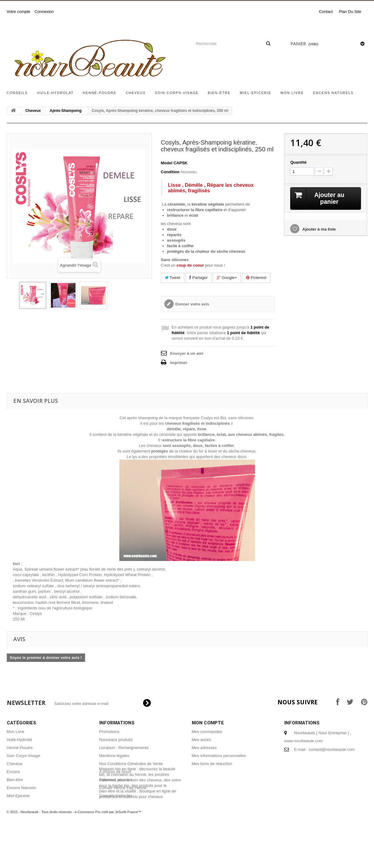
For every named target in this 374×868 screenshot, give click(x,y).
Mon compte (208, 723)
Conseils (17, 93)
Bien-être (219, 93)
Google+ (227, 278)
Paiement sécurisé (116, 780)
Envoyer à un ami (187, 353)
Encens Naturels (333, 93)
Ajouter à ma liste (319, 229)
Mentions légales (114, 756)
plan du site (350, 12)
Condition (170, 172)
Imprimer (179, 363)
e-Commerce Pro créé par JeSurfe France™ (108, 850)
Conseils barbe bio (116, 796)
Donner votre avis (192, 304)
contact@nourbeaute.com (332, 749)
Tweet (173, 278)
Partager (198, 278)
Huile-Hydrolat (55, 93)
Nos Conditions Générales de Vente (131, 764)
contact (326, 12)
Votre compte (19, 12)
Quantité (298, 162)
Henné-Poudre (100, 93)
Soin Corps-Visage (177, 93)
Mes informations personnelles (219, 756)
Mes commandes (207, 732)
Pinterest (256, 278)
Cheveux (136, 93)
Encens (13, 772)
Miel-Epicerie (256, 93)
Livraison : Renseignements (124, 748)
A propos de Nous (115, 772)
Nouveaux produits (116, 740)
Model (167, 163)
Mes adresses (204, 748)
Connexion (44, 12)
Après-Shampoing (66, 111)
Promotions (109, 732)
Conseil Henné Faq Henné (123, 788)
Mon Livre (292, 93)
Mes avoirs (201, 740)
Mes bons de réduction (212, 764)
